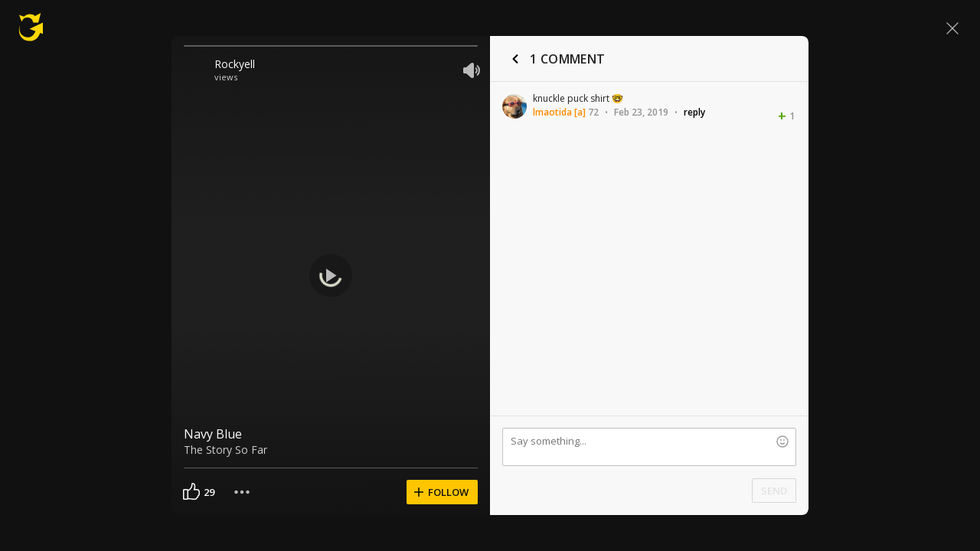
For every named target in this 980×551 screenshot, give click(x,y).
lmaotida (552, 112)
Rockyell (235, 64)
